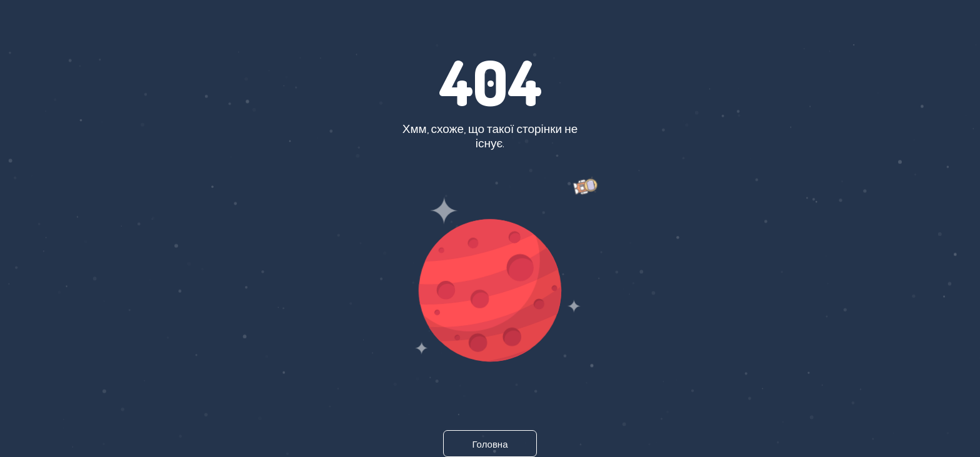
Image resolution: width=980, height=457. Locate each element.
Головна (490, 444)
